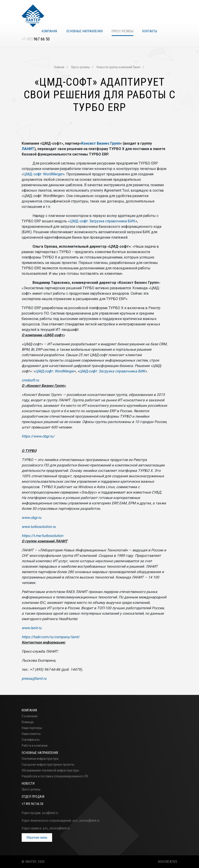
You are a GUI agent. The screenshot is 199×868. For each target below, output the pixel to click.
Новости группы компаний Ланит (119, 67)
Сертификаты (31, 740)
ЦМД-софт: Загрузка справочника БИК (103, 221)
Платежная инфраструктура (40, 759)
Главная (59, 67)
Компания (49, 31)
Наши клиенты (31, 734)
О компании (30, 716)
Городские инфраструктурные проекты (48, 764)
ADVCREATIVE (168, 862)
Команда (28, 722)
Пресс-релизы (123, 31)
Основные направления (84, 31)
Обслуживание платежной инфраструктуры (50, 770)
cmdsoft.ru (30, 380)
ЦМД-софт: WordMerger (43, 174)
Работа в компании (35, 746)
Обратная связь (37, 837)
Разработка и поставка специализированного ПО (55, 776)
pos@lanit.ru (50, 813)
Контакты (150, 31)
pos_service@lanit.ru (86, 821)
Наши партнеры (32, 728)
